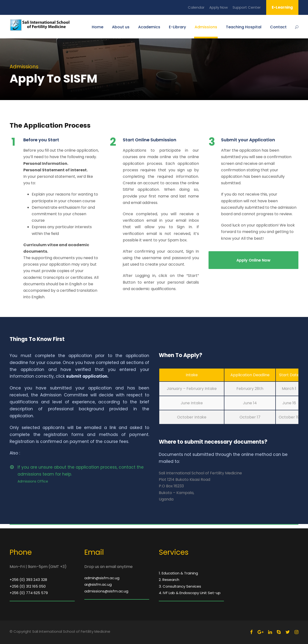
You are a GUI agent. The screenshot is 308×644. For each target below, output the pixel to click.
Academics (149, 27)
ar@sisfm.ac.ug (98, 584)
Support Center (247, 7)
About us (121, 27)
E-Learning (282, 7)
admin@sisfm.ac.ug (102, 578)
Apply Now (219, 7)
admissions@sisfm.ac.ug (106, 591)
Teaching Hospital (244, 27)
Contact (278, 27)
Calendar (196, 7)
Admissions (206, 27)
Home (98, 27)
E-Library (177, 27)
